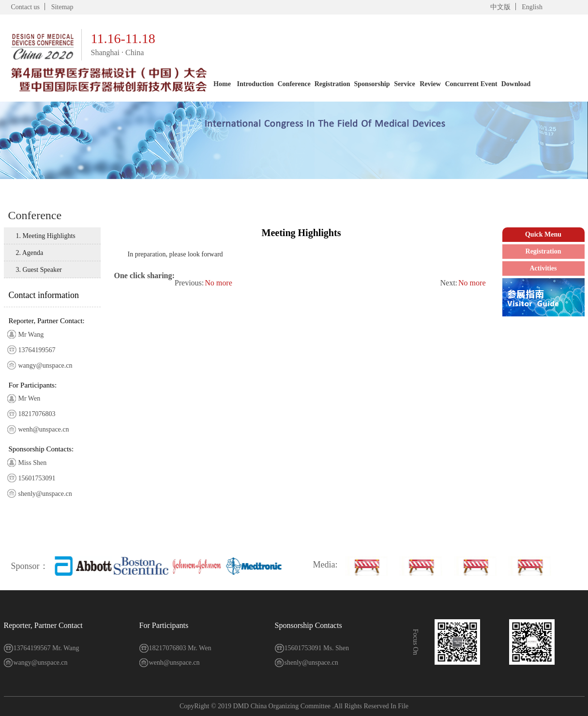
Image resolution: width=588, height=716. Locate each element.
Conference (294, 84)
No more (472, 283)
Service (405, 84)
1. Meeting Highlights (46, 236)
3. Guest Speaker (39, 270)
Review (430, 84)
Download (516, 84)
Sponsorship (372, 84)
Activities (543, 268)
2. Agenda (30, 253)
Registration (332, 84)
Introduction (256, 84)
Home (222, 84)
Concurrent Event (471, 84)
